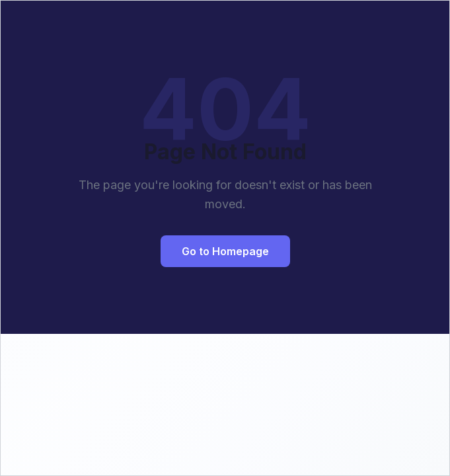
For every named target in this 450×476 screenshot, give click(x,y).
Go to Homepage (225, 251)
